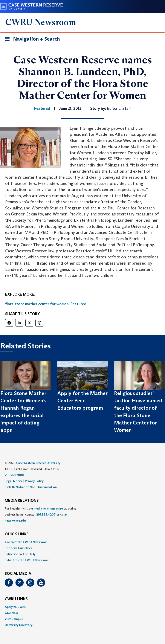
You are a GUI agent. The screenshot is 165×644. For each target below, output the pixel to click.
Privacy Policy (34, 481)
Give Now (11, 613)
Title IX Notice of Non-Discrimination (31, 487)
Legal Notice (14, 481)
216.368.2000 (14, 475)
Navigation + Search (31, 40)
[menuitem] (82, 542)
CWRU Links (16, 599)
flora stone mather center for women (37, 304)
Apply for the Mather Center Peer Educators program (82, 401)
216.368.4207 (46, 514)
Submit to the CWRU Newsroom (27, 560)
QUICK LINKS (17, 534)
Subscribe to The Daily (20, 554)
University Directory (19, 625)
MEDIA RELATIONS (22, 501)
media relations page (48, 508)
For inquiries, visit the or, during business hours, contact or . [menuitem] (40, 514)
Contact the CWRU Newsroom (26, 542)
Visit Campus (14, 619)
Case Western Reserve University (38, 463)
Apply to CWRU (16, 607)
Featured (78, 304)
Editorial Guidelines (18, 548)
